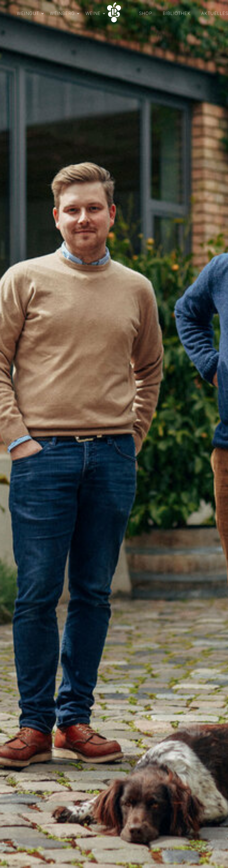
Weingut (28, 13)
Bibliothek (177, 13)
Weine (93, 13)
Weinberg (62, 13)
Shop (146, 13)
